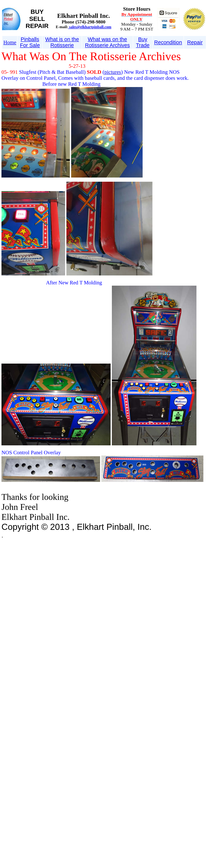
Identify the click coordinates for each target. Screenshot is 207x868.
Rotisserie (62, 45)
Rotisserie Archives (107, 45)
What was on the (108, 39)
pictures (113, 72)
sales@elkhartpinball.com (90, 27)
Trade (143, 45)
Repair (195, 42)
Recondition (168, 42)
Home (10, 42)
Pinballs (30, 39)
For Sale (30, 45)
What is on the (62, 39)
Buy (143, 39)
